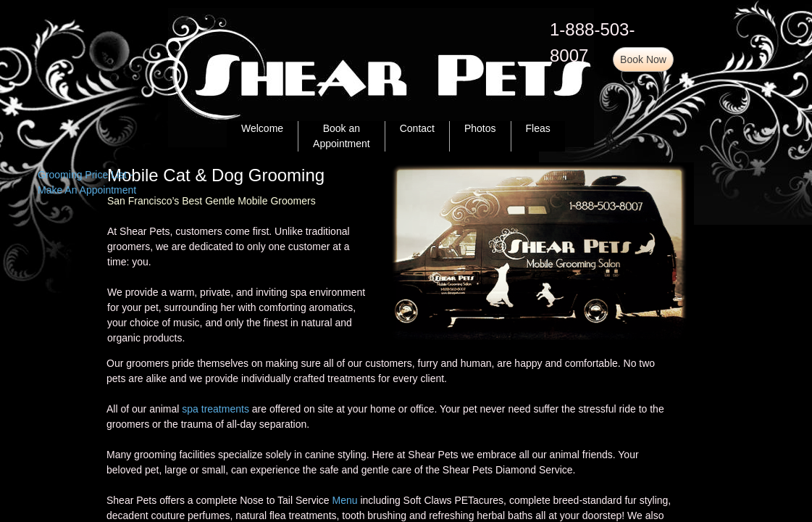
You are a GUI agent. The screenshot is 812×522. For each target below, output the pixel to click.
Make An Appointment (87, 190)
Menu (345, 500)
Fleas (538, 128)
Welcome (262, 128)
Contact (417, 128)
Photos (480, 128)
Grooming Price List (82, 175)
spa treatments (215, 409)
